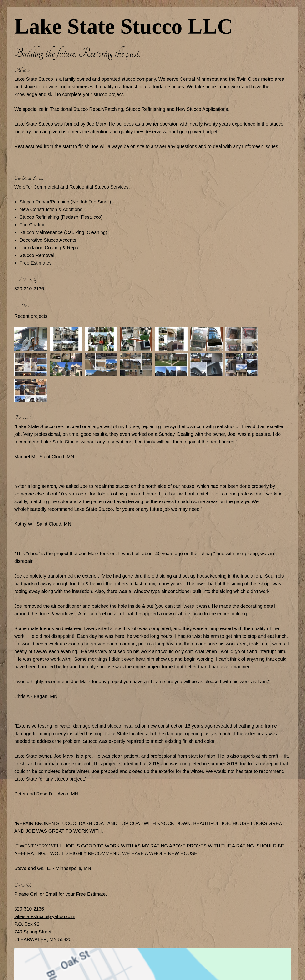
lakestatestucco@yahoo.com (45, 916)
